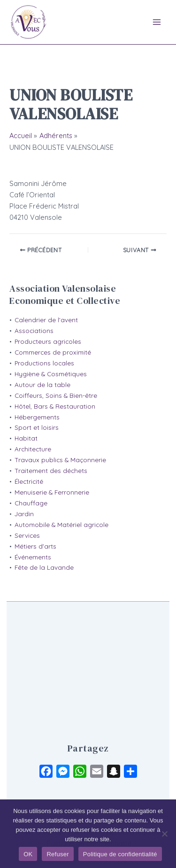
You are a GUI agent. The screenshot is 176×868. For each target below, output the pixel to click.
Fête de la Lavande (44, 567)
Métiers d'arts (35, 546)
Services (27, 535)
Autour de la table (42, 385)
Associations (34, 331)
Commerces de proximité (53, 352)
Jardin (24, 514)
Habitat (26, 438)
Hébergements (37, 417)
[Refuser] (164, 834)
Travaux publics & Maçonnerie (60, 460)
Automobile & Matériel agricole (61, 525)
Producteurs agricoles (48, 341)
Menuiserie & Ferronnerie (52, 492)
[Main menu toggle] (157, 22)
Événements (33, 557)
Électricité (29, 481)
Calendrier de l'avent (46, 320)
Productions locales (44, 363)
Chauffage (31, 503)
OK (28, 854)
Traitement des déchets (51, 471)
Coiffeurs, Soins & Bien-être (56, 395)
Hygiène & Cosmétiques (51, 374)
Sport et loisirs (37, 427)
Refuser (57, 854)
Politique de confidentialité (120, 854)
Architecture (33, 449)
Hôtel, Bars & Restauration (55, 406)
